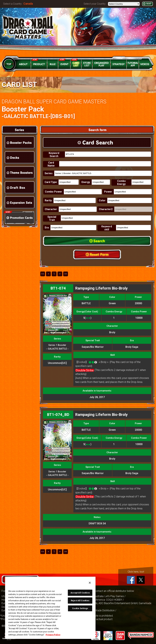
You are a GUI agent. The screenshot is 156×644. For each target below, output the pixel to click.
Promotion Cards (20, 218)
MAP (149, 4)
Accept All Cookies (80, 593)
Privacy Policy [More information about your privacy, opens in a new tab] (53, 635)
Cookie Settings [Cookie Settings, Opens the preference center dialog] (80, 608)
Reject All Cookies (80, 601)
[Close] (90, 583)
